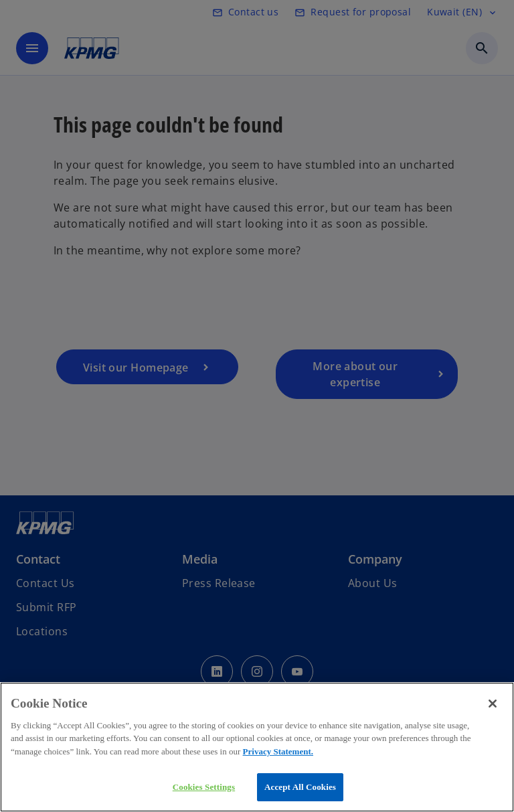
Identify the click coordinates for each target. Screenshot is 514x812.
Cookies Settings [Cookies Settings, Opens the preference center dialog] (204, 787)
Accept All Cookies (300, 787)
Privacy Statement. (278, 751)
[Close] (493, 704)
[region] (257, 747)
